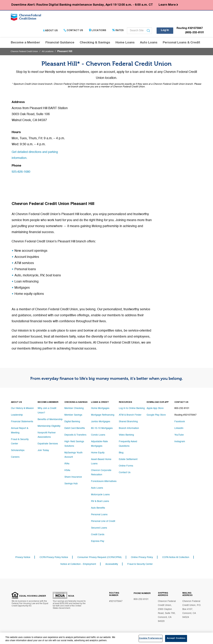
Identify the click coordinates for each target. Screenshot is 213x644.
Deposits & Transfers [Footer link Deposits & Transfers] (75, 435)
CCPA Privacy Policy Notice (54, 555)
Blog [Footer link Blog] (121, 452)
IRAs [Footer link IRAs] (67, 462)
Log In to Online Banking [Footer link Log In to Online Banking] (132, 409)
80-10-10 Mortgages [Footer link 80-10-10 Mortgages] (102, 429)
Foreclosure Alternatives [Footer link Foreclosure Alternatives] (104, 479)
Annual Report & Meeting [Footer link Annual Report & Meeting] (20, 430)
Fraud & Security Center (140, 562)
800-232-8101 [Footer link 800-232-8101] (182, 409)
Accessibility (112, 562)
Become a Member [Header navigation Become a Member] (25, 44)
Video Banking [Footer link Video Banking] (126, 435)
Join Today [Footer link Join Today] (43, 449)
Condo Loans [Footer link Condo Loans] (98, 435)
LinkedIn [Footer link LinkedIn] (179, 429)
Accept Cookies (176, 638)
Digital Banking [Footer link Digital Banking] (72, 422)
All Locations (53, 53)
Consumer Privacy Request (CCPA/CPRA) (100, 555)
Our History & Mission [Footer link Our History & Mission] (22, 409)
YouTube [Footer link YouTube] (179, 435)
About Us (51, 32)
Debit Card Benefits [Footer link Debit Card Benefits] (75, 429)
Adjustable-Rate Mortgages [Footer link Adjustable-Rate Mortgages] (99, 444)
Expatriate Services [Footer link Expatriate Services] (48, 442)
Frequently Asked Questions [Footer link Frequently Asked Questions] (128, 444)
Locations (98, 32)
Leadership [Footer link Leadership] (17, 415)
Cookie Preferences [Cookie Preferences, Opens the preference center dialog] (151, 638)
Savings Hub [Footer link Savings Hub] (71, 482)
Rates (118, 32)
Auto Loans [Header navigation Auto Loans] (149, 44)
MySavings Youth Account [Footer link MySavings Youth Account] (73, 454)
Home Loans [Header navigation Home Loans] (125, 44)
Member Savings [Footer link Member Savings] (73, 415)
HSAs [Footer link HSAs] (67, 469)
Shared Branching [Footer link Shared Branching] (128, 422)
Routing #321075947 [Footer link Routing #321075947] (185, 415)
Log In (165, 31)
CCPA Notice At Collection (176, 555)
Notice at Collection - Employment (78, 562)
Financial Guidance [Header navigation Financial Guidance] (60, 44)
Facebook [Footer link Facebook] (180, 422)
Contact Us (73, 32)
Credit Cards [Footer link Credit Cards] (98, 532)
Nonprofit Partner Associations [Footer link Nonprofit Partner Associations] (47, 434)
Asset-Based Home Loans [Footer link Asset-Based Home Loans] (101, 460)
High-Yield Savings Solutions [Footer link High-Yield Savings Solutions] (74, 444)
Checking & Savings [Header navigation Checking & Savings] (95, 44)
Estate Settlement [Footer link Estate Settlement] (128, 459)
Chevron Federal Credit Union (26, 53)
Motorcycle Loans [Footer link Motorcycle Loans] (100, 492)
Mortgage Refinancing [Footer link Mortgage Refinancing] (103, 415)
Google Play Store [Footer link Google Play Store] (156, 415)
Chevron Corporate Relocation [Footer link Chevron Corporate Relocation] (101, 470)
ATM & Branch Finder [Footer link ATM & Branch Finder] (130, 415)
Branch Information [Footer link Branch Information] (129, 429)
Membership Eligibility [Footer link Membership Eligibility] (49, 425)
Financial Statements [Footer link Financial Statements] (22, 422)
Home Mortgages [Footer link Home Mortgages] (100, 409)
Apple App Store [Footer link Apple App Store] (155, 409)
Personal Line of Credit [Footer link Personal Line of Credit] (103, 519)
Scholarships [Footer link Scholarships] (18, 449)
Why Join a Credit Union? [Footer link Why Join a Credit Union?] (47, 410)
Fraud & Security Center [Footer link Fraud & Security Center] (20, 440)
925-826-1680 (22, 173)
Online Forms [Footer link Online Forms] (126, 465)
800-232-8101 (141, 598)
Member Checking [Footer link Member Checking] (74, 409)
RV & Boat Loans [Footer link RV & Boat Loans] (100, 499)
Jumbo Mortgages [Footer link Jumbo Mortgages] (101, 422)
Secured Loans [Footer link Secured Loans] (99, 525)
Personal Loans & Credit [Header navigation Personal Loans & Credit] (181, 44)
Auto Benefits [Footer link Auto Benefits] (98, 505)
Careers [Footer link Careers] (15, 455)
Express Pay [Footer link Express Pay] (98, 539)
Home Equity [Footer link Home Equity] (98, 452)
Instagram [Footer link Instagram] (180, 442)
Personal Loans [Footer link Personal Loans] (99, 512)
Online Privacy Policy (142, 555)
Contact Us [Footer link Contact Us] (125, 472)
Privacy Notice (23, 555)
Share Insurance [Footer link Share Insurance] (73, 475)
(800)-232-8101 (195, 34)
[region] (106, 638)
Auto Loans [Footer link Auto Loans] (97, 485)
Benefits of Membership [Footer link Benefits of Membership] (50, 419)
